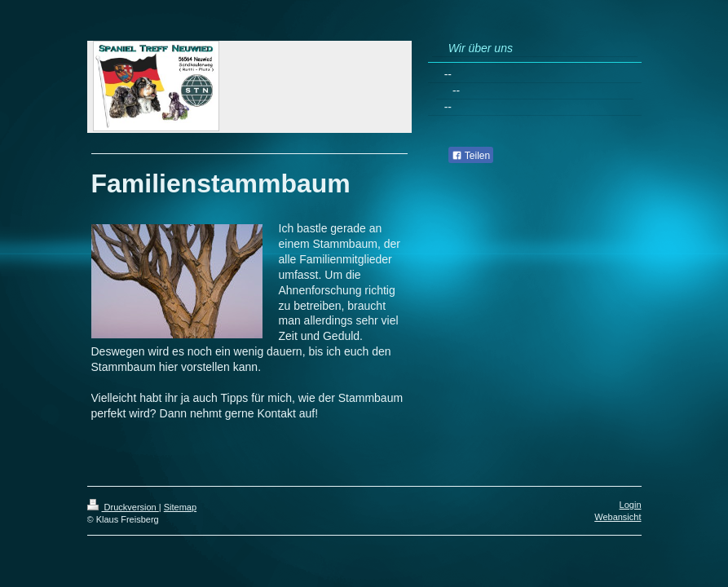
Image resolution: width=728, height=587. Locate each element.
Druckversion (123, 507)
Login (631, 505)
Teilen (471, 156)
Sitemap (180, 507)
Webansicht (618, 517)
